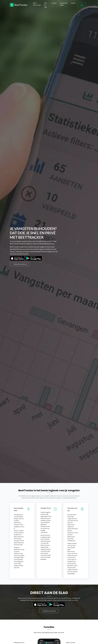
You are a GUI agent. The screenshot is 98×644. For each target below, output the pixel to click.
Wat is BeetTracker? (37, 4)
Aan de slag (45, 5)
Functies (54, 3)
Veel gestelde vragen (64, 4)
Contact (73, 3)
